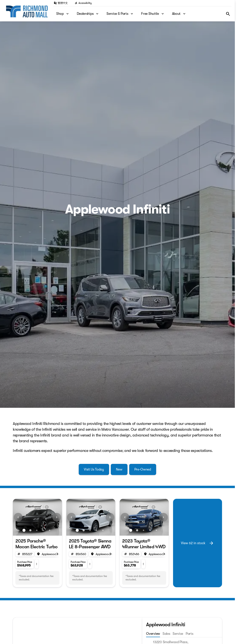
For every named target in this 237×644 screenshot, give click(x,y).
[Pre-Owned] (143, 469)
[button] (16, 517)
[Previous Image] (18, 517)
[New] (119, 469)
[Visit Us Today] (94, 469)
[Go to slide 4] (43, 530)
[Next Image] (57, 517)
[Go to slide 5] (50, 530)
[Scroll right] (57, 554)
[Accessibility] (83, 3)
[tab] (147, 634)
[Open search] (228, 14)
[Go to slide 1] (24, 530)
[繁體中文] (61, 3)
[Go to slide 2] (30, 530)
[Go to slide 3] (37, 530)
